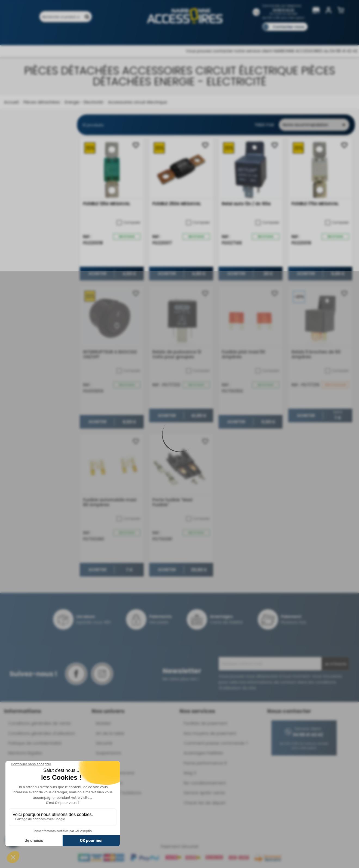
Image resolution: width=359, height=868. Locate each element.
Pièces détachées (41, 102)
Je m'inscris (335, 664)
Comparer (129, 223)
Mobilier (103, 723)
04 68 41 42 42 (283, 10)
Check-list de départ (205, 803)
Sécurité (104, 743)
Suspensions (108, 753)
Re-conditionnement (205, 783)
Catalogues (256, 35)
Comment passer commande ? (216, 743)
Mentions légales (25, 753)
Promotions (70, 35)
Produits (43, 35)
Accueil (11, 102)
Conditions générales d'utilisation (42, 733)
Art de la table (110, 733)
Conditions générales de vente (39, 723)
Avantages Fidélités (203, 753)
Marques (190, 35)
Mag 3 (190, 773)
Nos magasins (160, 35)
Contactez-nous (289, 27)
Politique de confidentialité (35, 743)
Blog (279, 35)
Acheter (97, 274)
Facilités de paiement (205, 723)
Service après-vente (204, 793)
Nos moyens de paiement (210, 733)
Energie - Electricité (83, 102)
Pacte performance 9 (205, 763)
